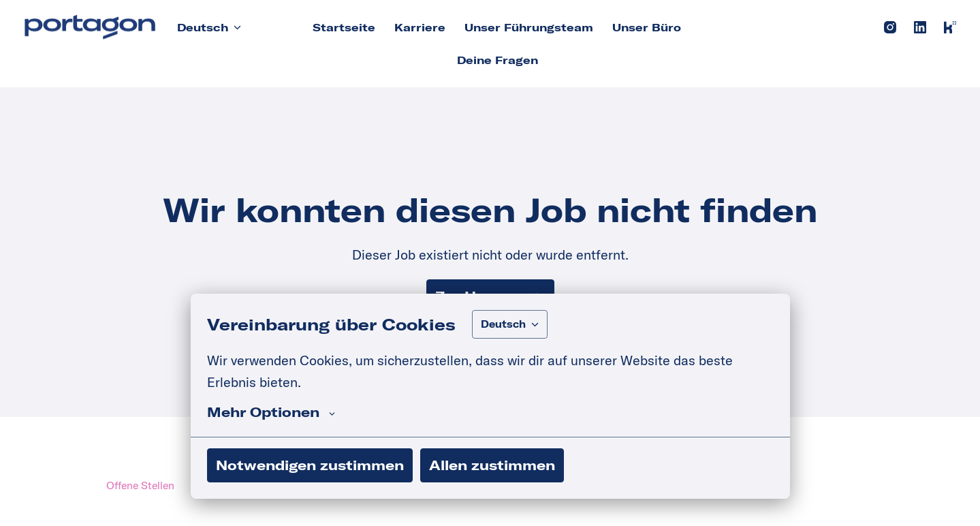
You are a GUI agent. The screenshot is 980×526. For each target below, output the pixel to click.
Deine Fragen (497, 60)
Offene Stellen (140, 485)
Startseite (344, 27)
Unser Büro (647, 27)
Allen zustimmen (492, 465)
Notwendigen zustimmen (310, 465)
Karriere (420, 27)
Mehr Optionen (271, 412)
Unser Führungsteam (529, 27)
